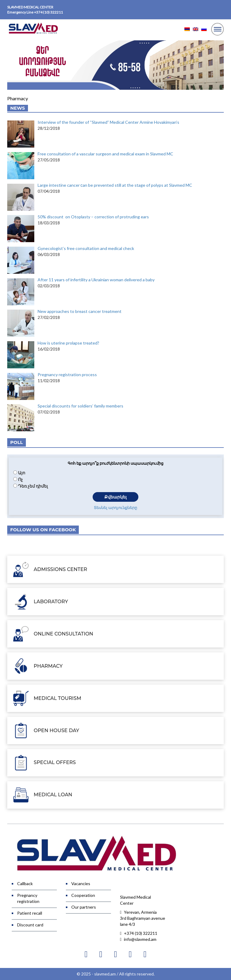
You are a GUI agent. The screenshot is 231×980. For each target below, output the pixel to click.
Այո (22, 473)
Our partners (84, 907)
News (18, 108)
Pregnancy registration (28, 898)
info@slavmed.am (138, 939)
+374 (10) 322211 (48, 12)
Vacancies (81, 883)
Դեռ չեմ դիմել (33, 486)
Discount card (30, 925)
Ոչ (20, 479)
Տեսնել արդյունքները (115, 507)
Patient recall (30, 913)
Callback (25, 883)
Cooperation (83, 895)
